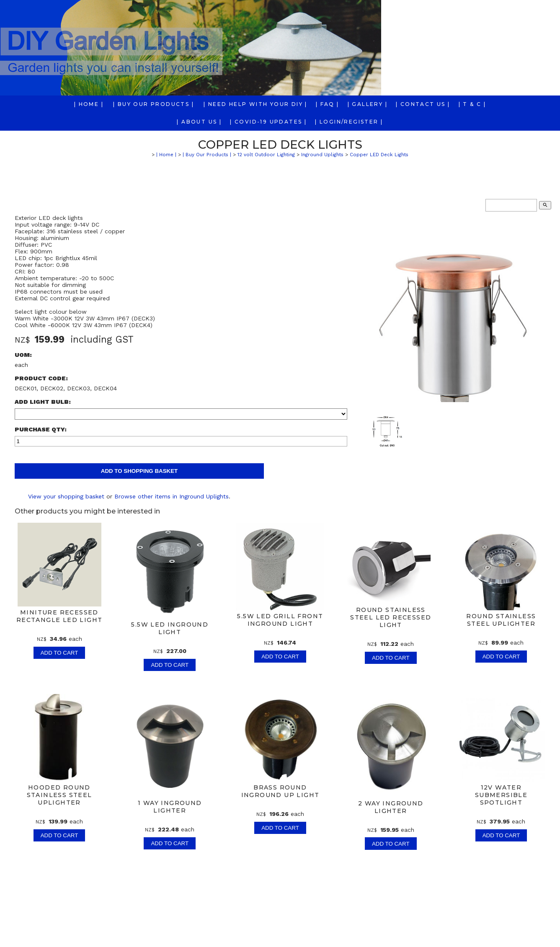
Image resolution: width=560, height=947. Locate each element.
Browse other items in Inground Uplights (172, 496)
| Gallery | (368, 104)
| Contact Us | (423, 104)
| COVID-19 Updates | (268, 122)
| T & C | (472, 104)
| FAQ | (328, 104)
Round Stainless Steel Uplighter (501, 620)
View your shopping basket (66, 496)
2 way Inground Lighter (390, 807)
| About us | (199, 122)
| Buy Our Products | (154, 104)
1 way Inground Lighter (169, 807)
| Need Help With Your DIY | (255, 104)
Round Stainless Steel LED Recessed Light (391, 617)
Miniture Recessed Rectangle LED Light (59, 616)
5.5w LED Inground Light (170, 628)
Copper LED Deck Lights (379, 155)
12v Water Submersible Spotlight (501, 795)
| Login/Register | (349, 122)
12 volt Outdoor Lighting (266, 155)
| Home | (89, 104)
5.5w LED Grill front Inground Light (280, 620)
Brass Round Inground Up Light (280, 791)
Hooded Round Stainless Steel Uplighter (59, 795)
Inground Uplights (322, 155)
